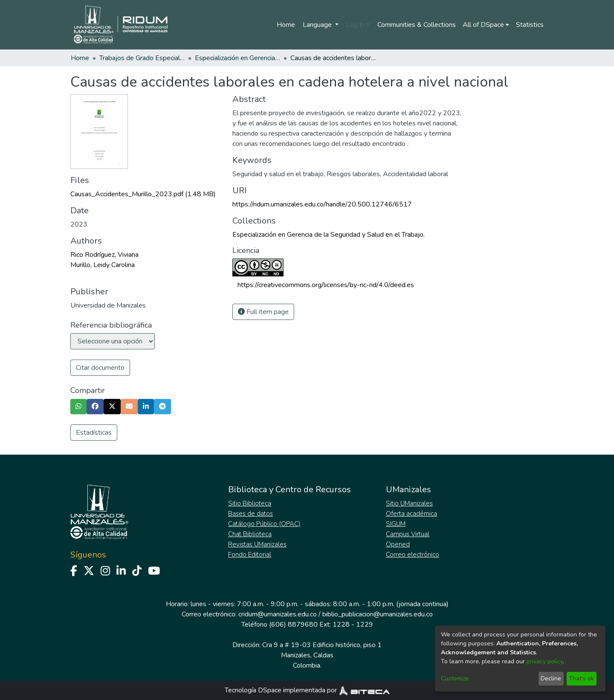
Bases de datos (251, 514)
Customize (455, 678)
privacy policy (545, 661)
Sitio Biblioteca (250, 503)
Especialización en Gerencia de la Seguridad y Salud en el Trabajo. (237, 58)
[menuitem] (486, 25)
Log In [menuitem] (355, 25)
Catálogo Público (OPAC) (264, 524)
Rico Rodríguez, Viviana (104, 255)
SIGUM (396, 524)
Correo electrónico (413, 555)
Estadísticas (94, 433)
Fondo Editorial (250, 555)
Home (286, 25)
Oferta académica (411, 514)
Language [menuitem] (318, 25)
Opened (398, 544)
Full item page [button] (263, 312)
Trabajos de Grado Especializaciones (142, 58)
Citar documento (100, 368)
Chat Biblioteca (250, 534)
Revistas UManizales (257, 544)
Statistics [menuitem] (530, 25)
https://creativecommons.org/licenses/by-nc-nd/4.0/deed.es (326, 285)
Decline (551, 678)
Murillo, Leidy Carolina (103, 265)
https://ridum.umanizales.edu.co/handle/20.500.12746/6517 (322, 204)
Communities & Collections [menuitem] (417, 25)
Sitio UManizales (409, 503)
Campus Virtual (408, 534)
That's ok (581, 678)
